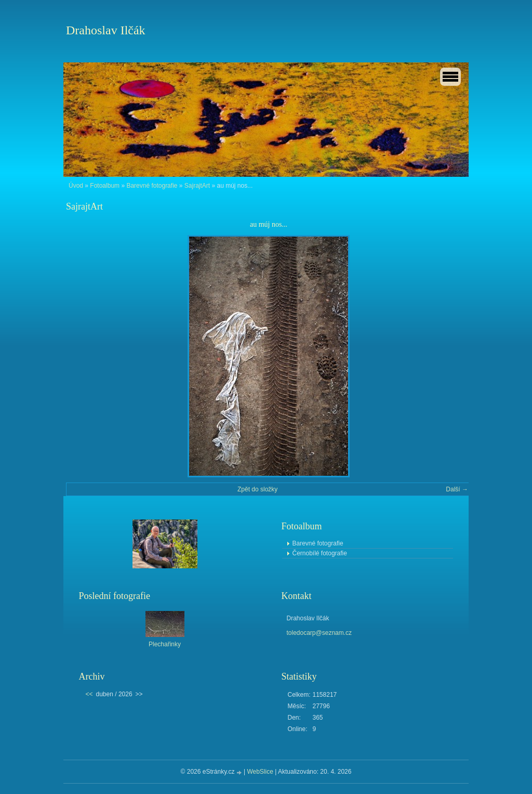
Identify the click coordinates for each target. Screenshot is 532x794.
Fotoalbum (105, 186)
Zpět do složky (257, 489)
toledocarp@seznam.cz (320, 633)
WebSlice (260, 772)
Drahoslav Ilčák (106, 30)
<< (89, 694)
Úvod (76, 186)
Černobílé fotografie (320, 553)
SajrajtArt (197, 186)
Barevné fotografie (152, 186)
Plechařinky (165, 644)
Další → (457, 489)
